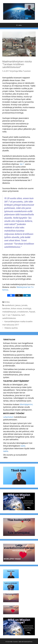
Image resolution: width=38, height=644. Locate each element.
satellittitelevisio (9, 318)
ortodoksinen (23, 312)
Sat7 (23, 315)
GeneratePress (28, 642)
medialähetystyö (9, 312)
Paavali (32, 312)
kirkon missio (17, 308)
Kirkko (7, 302)
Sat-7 (22, 164)
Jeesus (18, 305)
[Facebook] (11, 295)
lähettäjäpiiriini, (26, 404)
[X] (19, 295)
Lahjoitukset (8, 417)
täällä (23, 446)
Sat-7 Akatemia (14, 315)
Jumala (24, 305)
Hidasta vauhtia (11, 328)
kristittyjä (27, 308)
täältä (6, 451)
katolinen (6, 308)
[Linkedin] (27, 295)
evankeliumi (9, 305)
